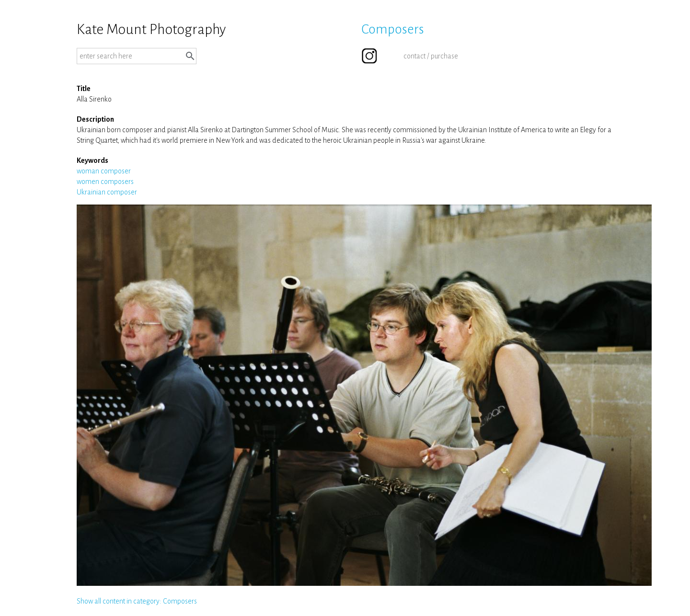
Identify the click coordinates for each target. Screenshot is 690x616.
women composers (105, 182)
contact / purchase (431, 56)
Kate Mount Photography (151, 29)
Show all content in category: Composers (137, 601)
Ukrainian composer (107, 192)
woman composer (104, 171)
